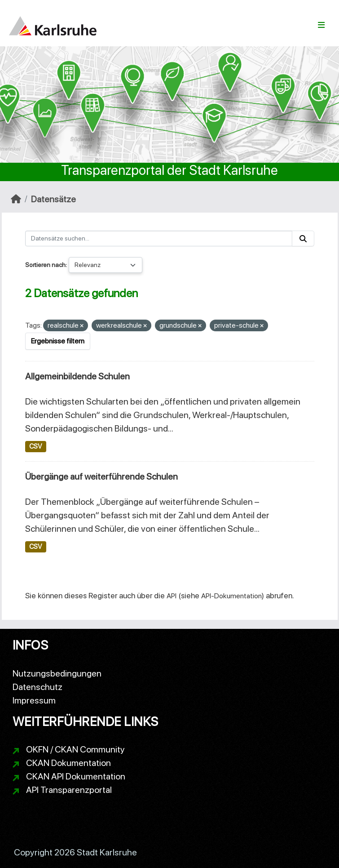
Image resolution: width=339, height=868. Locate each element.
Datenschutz (37, 687)
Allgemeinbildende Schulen (77, 376)
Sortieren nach (45, 265)
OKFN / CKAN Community (75, 749)
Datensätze (53, 199)
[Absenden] (303, 238)
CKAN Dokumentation (68, 763)
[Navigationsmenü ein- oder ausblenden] (321, 25)
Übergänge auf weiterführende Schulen (101, 476)
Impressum (34, 700)
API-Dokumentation (231, 596)
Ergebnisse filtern (58, 341)
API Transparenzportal (69, 790)
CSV (35, 446)
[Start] (16, 199)
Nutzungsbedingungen (57, 673)
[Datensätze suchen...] (159, 238)
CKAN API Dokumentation (76, 776)
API (172, 596)
